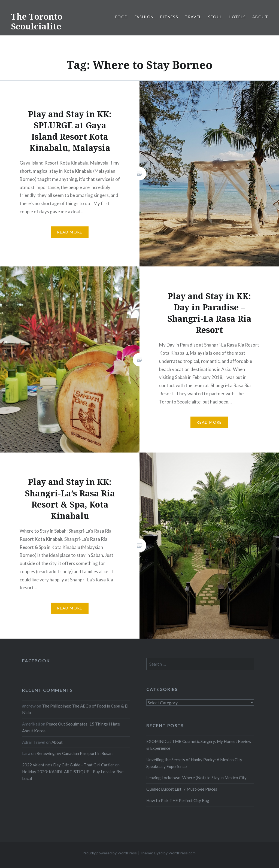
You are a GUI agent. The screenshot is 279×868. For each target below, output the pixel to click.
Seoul (215, 17)
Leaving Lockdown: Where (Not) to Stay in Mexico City (196, 778)
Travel (193, 17)
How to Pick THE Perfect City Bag (178, 800)
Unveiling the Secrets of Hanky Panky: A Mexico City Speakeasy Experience (194, 763)
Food (122, 17)
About (260, 17)
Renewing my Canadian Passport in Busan (75, 753)
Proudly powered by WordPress (110, 853)
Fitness (169, 17)
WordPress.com (182, 853)
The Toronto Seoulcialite (37, 21)
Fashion (144, 17)
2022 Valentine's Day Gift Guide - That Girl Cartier (68, 765)
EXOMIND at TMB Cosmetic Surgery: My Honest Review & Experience (199, 745)
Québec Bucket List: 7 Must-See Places (182, 789)
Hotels (237, 17)
